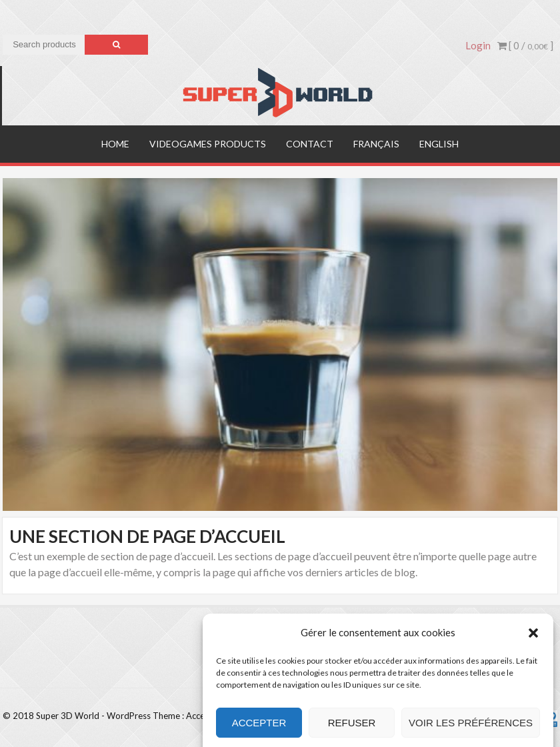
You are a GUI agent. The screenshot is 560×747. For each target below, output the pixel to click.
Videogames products (208, 144)
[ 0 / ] (525, 45)
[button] (533, 642)
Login (478, 45)
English (439, 144)
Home (115, 144)
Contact (310, 144)
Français (376, 144)
